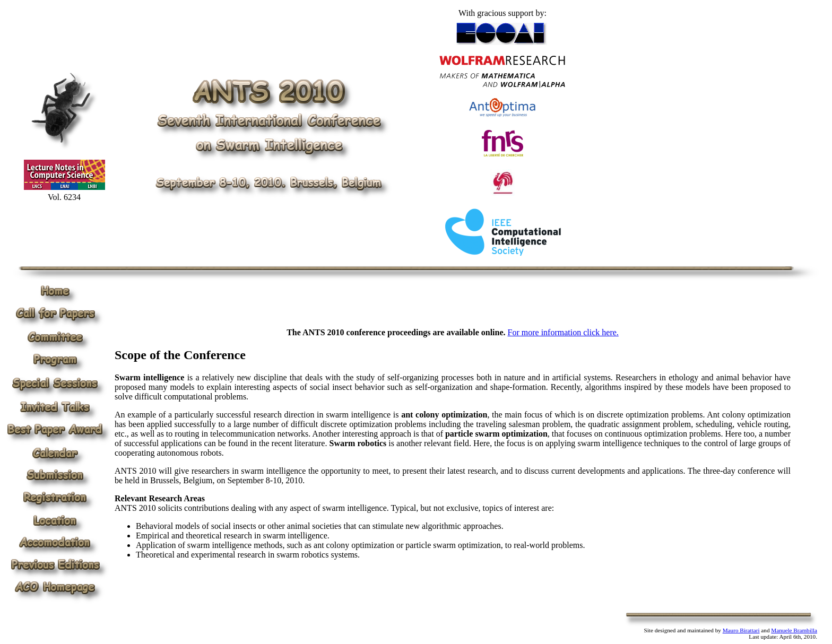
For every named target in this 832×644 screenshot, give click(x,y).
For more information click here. (563, 332)
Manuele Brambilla (794, 630)
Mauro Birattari (741, 630)
